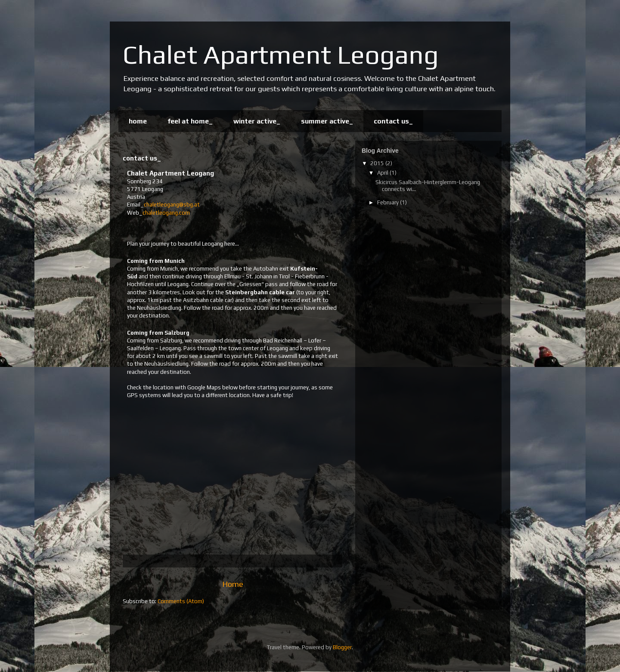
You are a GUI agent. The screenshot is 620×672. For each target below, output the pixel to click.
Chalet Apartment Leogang (281, 54)
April (383, 173)
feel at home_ (190, 121)
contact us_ (393, 121)
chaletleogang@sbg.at (172, 205)
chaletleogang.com (166, 213)
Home (233, 584)
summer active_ (327, 121)
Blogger (342, 647)
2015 (378, 163)
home (138, 121)
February (389, 202)
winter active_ (257, 121)
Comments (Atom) (181, 601)
